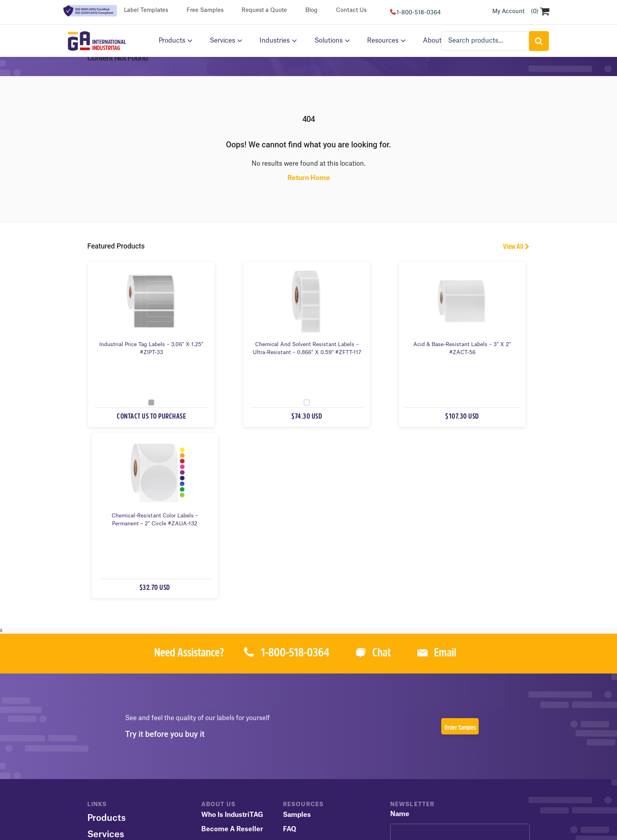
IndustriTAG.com (217, 808)
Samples (297, 652)
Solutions (329, 41)
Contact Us (351, 10)
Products (172, 41)
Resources (383, 41)
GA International (284, 773)
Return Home (309, 186)
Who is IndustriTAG (232, 652)
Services (222, 41)
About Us (107, 687)
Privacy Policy (186, 773)
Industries (275, 41)
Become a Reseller (232, 666)
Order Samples (460, 565)
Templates (300, 680)
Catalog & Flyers (309, 695)
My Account (508, 12)
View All (513, 255)
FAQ (290, 666)
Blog (311, 10)
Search (539, 41)
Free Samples (205, 10)
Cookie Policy (232, 773)
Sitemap (100, 773)
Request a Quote (264, 10)
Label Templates (146, 10)
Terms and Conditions (319, 709)
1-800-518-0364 (419, 13)
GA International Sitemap (333, 808)
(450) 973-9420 (405, 808)
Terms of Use (139, 773)
